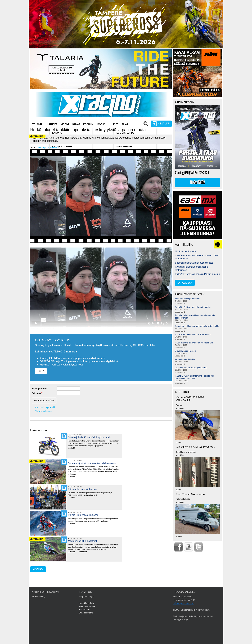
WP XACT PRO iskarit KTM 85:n (195, 447)
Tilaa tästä (198, 183)
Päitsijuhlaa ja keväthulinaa (83, 489)
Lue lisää (73, 448)
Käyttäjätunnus (39, 389)
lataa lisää (38, 569)
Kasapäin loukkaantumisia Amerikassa (193, 334)
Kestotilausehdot (87, 603)
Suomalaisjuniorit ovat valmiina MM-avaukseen (93, 463)
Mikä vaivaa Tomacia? (186, 251)
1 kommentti (82, 552)
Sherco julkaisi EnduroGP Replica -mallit (90, 437)
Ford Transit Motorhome (190, 494)
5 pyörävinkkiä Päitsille (186, 351)
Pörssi (102, 124)
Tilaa (125, 124)
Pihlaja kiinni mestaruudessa (83, 515)
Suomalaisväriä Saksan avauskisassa (194, 263)
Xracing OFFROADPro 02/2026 (192, 173)
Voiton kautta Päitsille (185, 359)
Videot (65, 124)
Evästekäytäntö (86, 613)
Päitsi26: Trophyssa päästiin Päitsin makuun (197, 274)
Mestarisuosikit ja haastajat (82, 541)
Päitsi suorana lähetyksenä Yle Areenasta (194, 343)
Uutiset (52, 124)
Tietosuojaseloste (87, 606)
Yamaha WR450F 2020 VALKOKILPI (190, 399)
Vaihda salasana (44, 411)
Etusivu (37, 124)
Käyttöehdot (84, 610)
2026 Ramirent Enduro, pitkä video (191, 368)
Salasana (36, 393)
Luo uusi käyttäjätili (45, 407)
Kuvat (76, 124)
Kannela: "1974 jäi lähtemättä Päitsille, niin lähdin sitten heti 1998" (195, 377)
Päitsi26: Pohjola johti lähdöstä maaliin (193, 307)
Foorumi (89, 124)
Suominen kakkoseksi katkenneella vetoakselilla (197, 326)
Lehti (115, 124)
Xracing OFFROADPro (48, 147)
